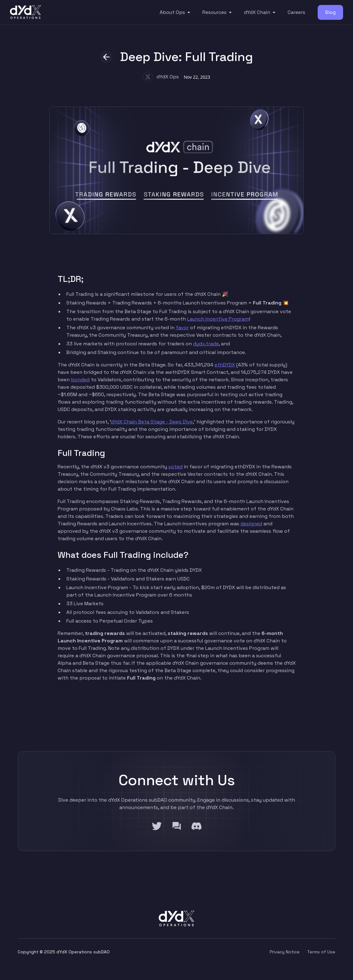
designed (251, 524)
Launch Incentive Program (218, 319)
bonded (80, 380)
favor (182, 328)
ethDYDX (225, 365)
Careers (296, 12)
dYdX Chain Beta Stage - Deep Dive (152, 422)
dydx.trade (206, 344)
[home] (25, 12)
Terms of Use (321, 952)
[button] (176, 12)
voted (175, 467)
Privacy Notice (285, 952)
